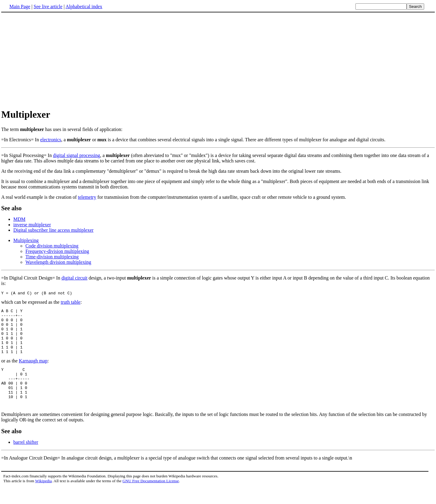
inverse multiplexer (32, 225)
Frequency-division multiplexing (57, 251)
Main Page (20, 7)
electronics (51, 140)
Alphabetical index (84, 7)
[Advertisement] (218, 60)
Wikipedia (43, 498)
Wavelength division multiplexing (58, 262)
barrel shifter (26, 459)
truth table (70, 303)
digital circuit (74, 278)
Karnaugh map (33, 371)
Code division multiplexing (52, 246)
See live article (48, 7)
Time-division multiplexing (52, 257)
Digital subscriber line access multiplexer (53, 230)
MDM (19, 219)
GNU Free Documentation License (150, 498)
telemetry (87, 197)
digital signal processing (77, 155)
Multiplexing (26, 240)
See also (11, 208)
